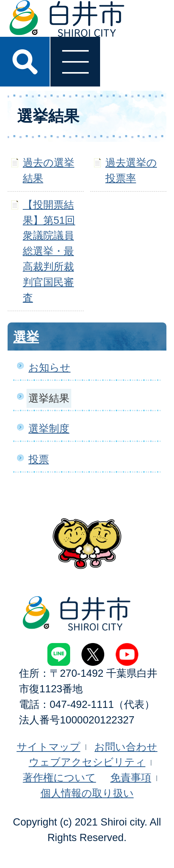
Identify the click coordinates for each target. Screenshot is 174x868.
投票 (39, 459)
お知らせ (49, 367)
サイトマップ (49, 747)
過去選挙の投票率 (131, 170)
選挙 (26, 337)
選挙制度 (49, 428)
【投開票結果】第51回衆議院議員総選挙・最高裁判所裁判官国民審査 (49, 251)
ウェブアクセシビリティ (87, 762)
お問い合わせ (126, 747)
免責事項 (131, 778)
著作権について (59, 778)
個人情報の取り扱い (87, 793)
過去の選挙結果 (49, 170)
